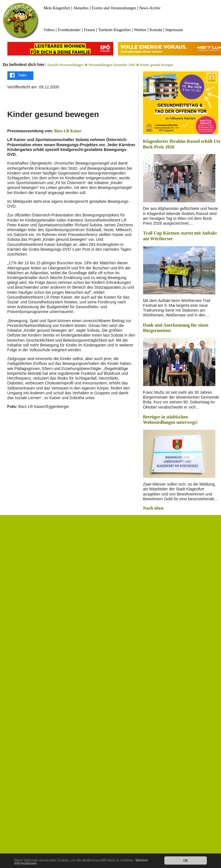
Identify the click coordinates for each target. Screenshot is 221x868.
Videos (49, 30)
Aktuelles (81, 8)
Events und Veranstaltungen (114, 8)
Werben (140, 30)
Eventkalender (69, 30)
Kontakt (156, 30)
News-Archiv (150, 8)
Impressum (174, 30)
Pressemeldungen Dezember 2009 (112, 65)
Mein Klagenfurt (57, 8)
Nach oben (153, 508)
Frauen (89, 30)
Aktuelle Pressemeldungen (65, 65)
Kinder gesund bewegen (157, 65)
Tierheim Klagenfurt (114, 30)
